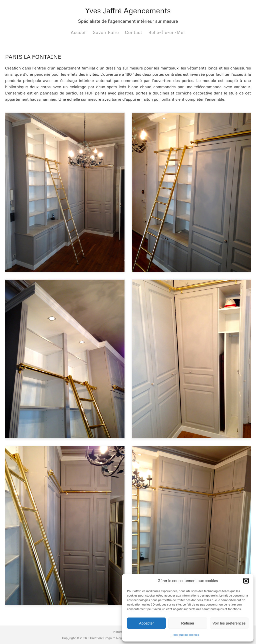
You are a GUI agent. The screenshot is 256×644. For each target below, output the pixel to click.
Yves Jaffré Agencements (128, 10)
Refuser (188, 623)
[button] (246, 581)
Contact (134, 32)
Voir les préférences (229, 623)
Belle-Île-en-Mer (167, 32)
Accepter (146, 623)
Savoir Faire (106, 32)
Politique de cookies (185, 635)
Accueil (79, 32)
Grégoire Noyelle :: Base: (121, 638)
